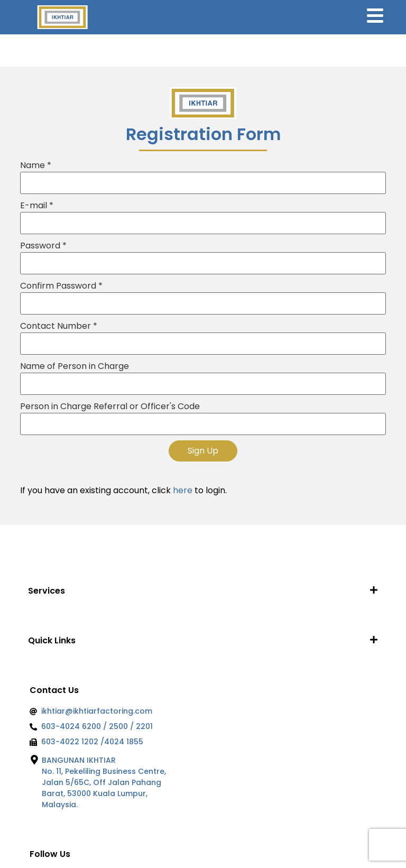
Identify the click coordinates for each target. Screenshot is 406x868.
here (183, 490)
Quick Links (52, 640)
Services (47, 591)
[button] (203, 591)
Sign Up (203, 451)
